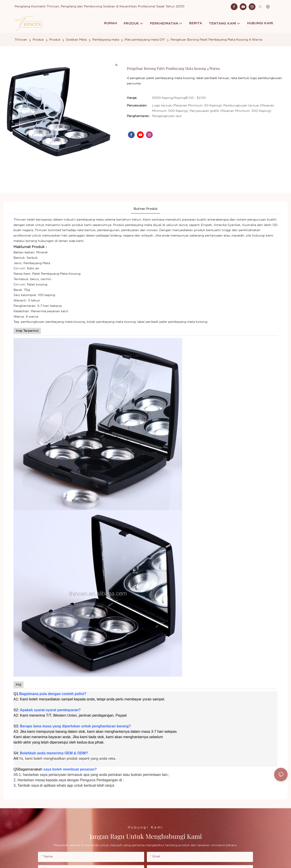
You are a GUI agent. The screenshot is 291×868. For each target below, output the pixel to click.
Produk (38, 40)
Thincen (21, 40)
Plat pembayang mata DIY (145, 40)
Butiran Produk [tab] (145, 209)
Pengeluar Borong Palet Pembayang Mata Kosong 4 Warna (216, 40)
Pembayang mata (106, 40)
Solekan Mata (76, 40)
